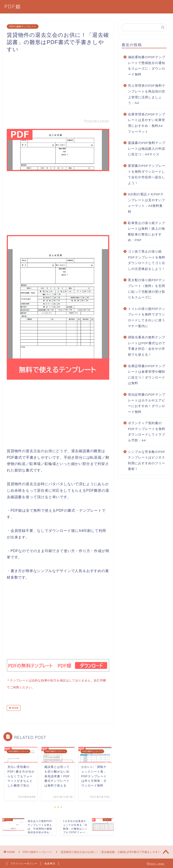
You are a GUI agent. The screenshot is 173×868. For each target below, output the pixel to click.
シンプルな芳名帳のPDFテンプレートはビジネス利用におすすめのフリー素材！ (147, 460)
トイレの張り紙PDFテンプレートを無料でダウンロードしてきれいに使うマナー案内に (147, 317)
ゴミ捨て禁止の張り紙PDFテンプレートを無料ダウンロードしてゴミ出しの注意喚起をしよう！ (147, 260)
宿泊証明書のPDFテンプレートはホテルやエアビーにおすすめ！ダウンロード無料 (147, 403)
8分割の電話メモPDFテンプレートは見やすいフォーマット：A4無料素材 (147, 203)
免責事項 (50, 863)
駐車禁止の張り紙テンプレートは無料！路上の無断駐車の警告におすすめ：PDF (147, 232)
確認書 (15, 707)
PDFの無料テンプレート (23, 26)
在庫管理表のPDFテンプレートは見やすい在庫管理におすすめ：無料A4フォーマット (147, 123)
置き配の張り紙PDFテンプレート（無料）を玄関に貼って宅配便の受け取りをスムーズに (147, 289)
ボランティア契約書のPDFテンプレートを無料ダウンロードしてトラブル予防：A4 (147, 432)
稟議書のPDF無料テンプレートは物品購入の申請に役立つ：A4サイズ (147, 149)
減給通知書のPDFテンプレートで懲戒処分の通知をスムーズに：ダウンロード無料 (147, 66)
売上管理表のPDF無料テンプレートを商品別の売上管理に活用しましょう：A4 (147, 94)
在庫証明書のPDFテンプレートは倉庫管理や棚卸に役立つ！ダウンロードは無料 (147, 375)
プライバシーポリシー (24, 863)
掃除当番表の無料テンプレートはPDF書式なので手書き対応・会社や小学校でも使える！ (147, 346)
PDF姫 (13, 6)
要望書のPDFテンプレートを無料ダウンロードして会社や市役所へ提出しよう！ (147, 174)
